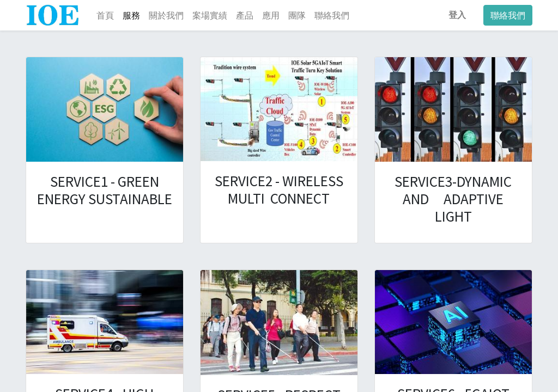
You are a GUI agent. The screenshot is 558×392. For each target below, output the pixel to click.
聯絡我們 (508, 15)
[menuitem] (105, 15)
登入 (457, 15)
